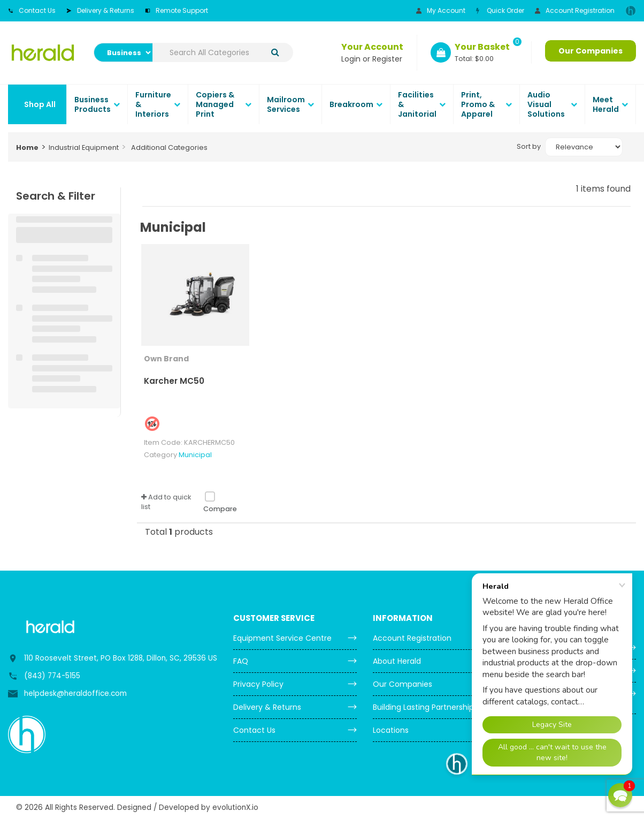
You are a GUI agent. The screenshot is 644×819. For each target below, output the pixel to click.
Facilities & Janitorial (417, 104)
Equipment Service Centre (282, 638)
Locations (391, 730)
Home (27, 147)
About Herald (397, 661)
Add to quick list (166, 502)
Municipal (195, 455)
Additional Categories (169, 147)
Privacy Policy (258, 684)
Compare (220, 502)
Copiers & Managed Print (215, 104)
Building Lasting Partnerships (425, 707)
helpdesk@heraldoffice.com (75, 693)
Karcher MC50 (174, 381)
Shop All (40, 104)
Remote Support (177, 10)
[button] (620, 795)
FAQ (241, 661)
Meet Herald (606, 104)
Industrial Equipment (84, 147)
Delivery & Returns (100, 10)
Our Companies (591, 51)
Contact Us (32, 10)
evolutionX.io (235, 807)
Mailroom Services (286, 104)
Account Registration (575, 10)
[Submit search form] (275, 53)
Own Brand (166, 359)
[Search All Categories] (223, 52)
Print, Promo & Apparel (478, 104)
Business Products (93, 104)
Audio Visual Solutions (546, 104)
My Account (441, 10)
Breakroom (351, 104)
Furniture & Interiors (153, 104)
